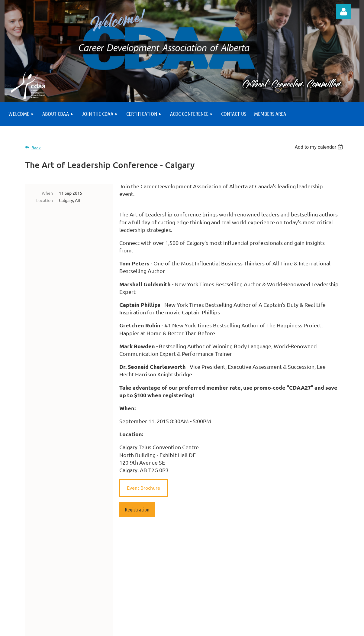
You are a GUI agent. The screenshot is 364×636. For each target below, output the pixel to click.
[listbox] (319, 147)
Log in (343, 12)
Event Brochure (143, 488)
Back (36, 148)
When (47, 193)
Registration (137, 509)
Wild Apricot (287, 629)
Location (45, 200)
